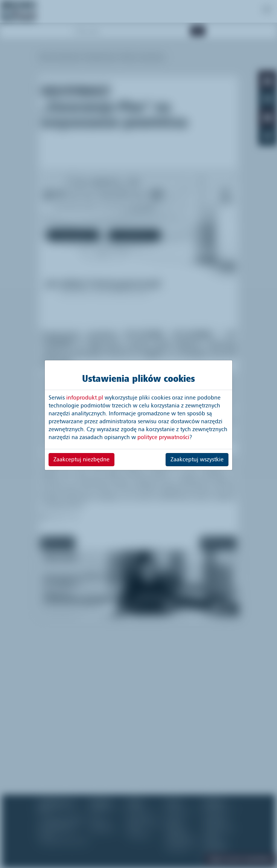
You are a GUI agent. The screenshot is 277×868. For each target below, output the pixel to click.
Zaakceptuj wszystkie (197, 459)
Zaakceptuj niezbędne (81, 459)
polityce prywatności (163, 437)
